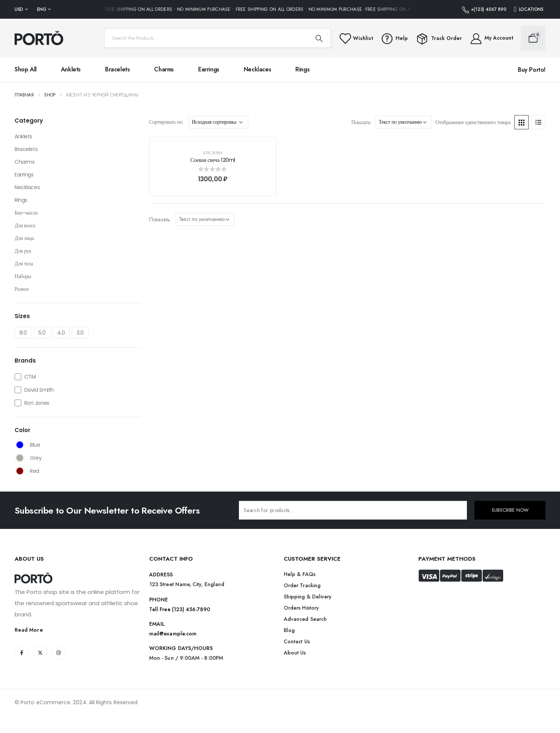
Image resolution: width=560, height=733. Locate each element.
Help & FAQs (300, 574)
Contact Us (297, 641)
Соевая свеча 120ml (213, 160)
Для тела (24, 264)
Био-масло (26, 213)
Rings (302, 69)
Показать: (361, 122)
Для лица (24, 238)
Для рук (23, 251)
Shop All (26, 69)
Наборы (23, 276)
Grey (20, 458)
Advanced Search (305, 619)
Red (20, 471)
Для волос (25, 225)
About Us (295, 653)
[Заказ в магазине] (218, 122)
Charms (164, 69)
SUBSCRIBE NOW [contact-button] (510, 510)
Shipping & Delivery (308, 597)
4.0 (61, 333)
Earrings (209, 69)
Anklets (71, 69)
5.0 (42, 333)
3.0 (80, 333)
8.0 (23, 333)
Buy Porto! (532, 70)
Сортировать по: (166, 122)
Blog (289, 630)
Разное (22, 289)
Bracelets (117, 69)
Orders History (301, 608)
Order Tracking (302, 585)
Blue (20, 445)
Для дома (213, 153)
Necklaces (257, 69)
